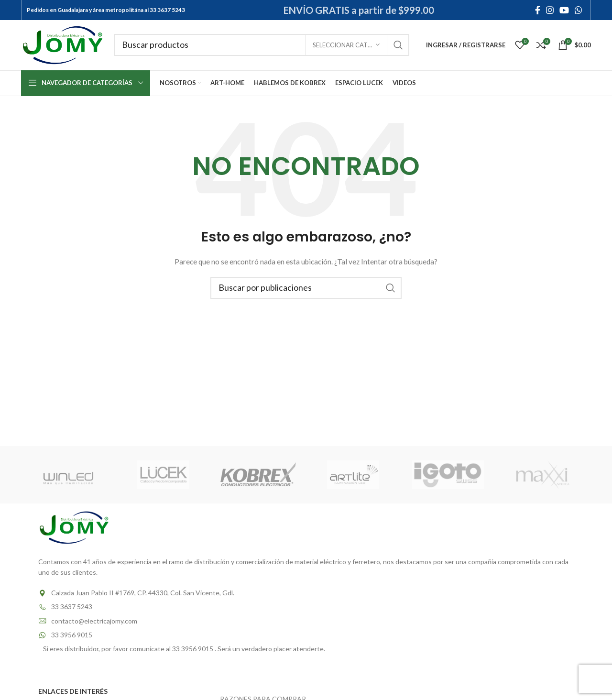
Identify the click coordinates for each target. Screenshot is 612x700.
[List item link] (306, 593)
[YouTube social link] (564, 10)
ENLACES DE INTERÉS (73, 691)
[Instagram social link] (550, 10)
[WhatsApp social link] (579, 10)
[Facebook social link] (538, 10)
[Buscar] (262, 45)
